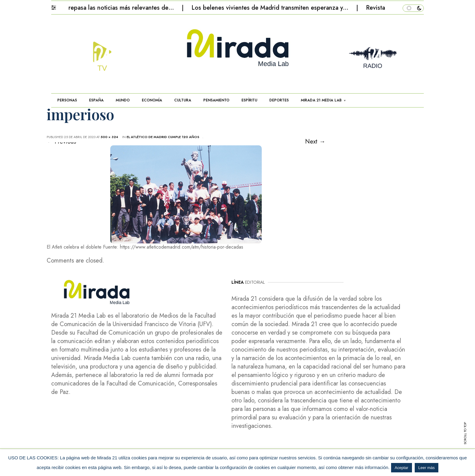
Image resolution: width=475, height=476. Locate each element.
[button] (56, 6)
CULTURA (183, 100)
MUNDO (123, 100)
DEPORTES (279, 100)
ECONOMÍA (152, 100)
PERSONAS (67, 100)
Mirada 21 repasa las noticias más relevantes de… (110, 8)
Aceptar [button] (402, 468)
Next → (315, 142)
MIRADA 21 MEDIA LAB (321, 100)
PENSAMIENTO (216, 100)
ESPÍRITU (249, 100)
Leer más (427, 468)
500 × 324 (109, 137)
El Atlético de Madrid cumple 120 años (163, 137)
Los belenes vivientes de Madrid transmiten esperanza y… (273, 8)
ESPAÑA (96, 100)
